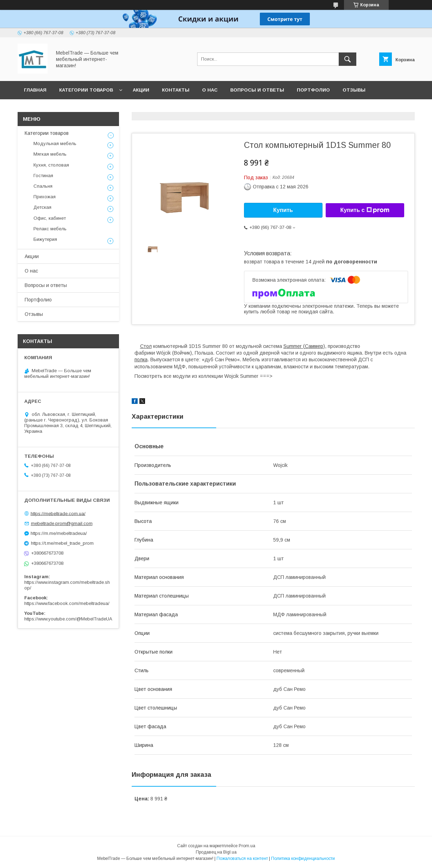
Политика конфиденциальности (303, 858)
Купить (283, 210)
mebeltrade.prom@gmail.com (62, 523)
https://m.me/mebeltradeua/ (59, 533)
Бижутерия (45, 239)
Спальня (43, 186)
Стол (146, 346)
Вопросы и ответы (257, 90)
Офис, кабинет (50, 218)
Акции (141, 90)
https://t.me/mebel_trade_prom (62, 543)
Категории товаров (86, 90)
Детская (42, 207)
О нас (210, 90)
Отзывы (354, 90)
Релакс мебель (50, 229)
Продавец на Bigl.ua (216, 852)
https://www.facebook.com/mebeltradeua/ (67, 603)
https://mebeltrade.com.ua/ (58, 513)
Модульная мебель (55, 143)
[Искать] (348, 59)
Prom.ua (247, 846)
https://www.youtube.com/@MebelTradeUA (68, 619)
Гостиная (43, 176)
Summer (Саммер (303, 346)
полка (141, 360)
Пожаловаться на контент (242, 858)
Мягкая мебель (50, 154)
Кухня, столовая (51, 165)
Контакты (176, 90)
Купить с (365, 210)
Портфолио (313, 90)
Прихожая (45, 197)
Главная (35, 90)
